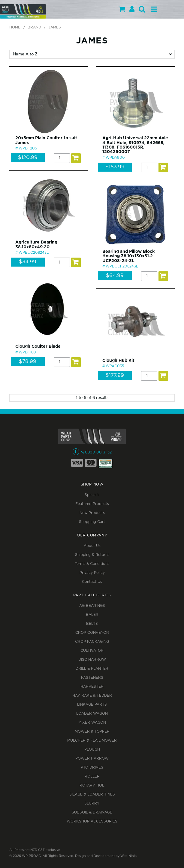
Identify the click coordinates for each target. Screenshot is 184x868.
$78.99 (28, 362)
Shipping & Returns (92, 555)
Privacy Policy (92, 573)
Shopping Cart (92, 522)
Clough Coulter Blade (38, 347)
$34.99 (28, 262)
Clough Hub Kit (118, 361)
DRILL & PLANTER (92, 669)
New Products (92, 513)
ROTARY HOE (92, 785)
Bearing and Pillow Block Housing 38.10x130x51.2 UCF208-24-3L (128, 256)
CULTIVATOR (92, 651)
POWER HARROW (92, 759)
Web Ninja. (129, 856)
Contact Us (92, 582)
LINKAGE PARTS (92, 705)
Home (15, 27)
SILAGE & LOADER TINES (92, 794)
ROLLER (92, 776)
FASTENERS (92, 678)
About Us (92, 546)
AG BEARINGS (92, 606)
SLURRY (92, 803)
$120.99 (28, 158)
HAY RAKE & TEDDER (92, 696)
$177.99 (115, 375)
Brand (34, 27)
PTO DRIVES (92, 768)
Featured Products (92, 504)
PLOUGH (92, 750)
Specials (92, 495)
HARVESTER (92, 687)
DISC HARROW (92, 660)
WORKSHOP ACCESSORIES (92, 821)
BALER (92, 615)
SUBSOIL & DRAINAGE (92, 812)
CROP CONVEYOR (92, 633)
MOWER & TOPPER (92, 732)
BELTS (92, 624)
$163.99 (115, 167)
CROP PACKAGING (92, 642)
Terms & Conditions (92, 564)
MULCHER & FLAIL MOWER (92, 741)
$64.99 (115, 276)
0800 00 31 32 (98, 452)
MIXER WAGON (92, 723)
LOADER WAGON (92, 714)
